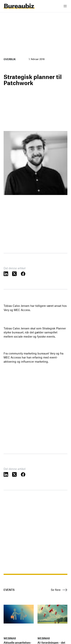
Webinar (10, 638)
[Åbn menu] (65, 6)
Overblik (10, 59)
